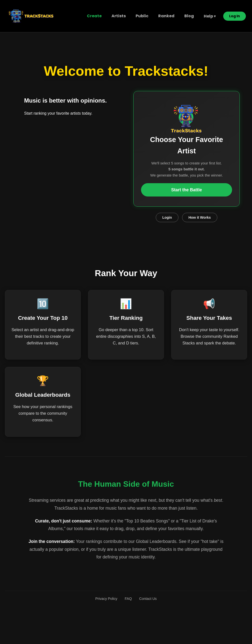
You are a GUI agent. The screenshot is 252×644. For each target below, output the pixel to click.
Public (142, 16)
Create (94, 16)
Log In (235, 16)
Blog (189, 16)
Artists (119, 16)
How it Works (200, 217)
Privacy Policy (106, 599)
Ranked (166, 16)
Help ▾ (210, 16)
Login (167, 217)
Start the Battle (186, 190)
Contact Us (148, 599)
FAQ (128, 599)
